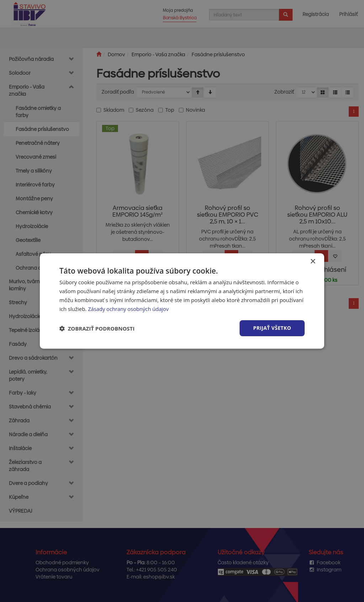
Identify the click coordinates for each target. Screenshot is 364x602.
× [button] (313, 262)
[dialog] (182, 301)
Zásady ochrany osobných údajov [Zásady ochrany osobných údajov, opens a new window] (129, 309)
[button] (97, 328)
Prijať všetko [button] (272, 328)
